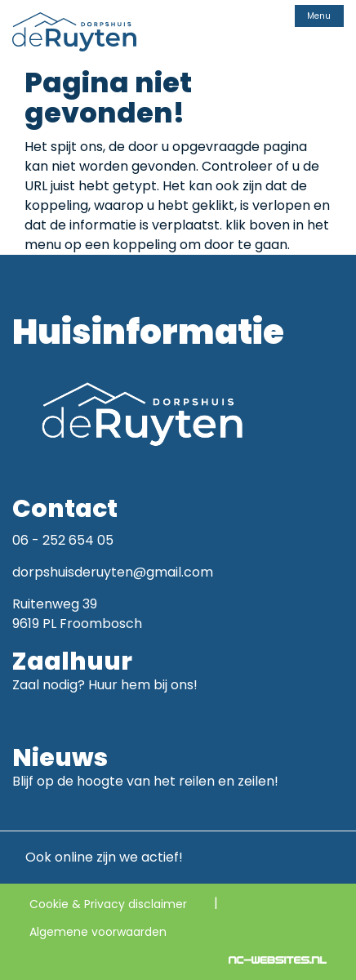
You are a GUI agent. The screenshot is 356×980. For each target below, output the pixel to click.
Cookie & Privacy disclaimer (108, 904)
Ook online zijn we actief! (98, 857)
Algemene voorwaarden (98, 932)
